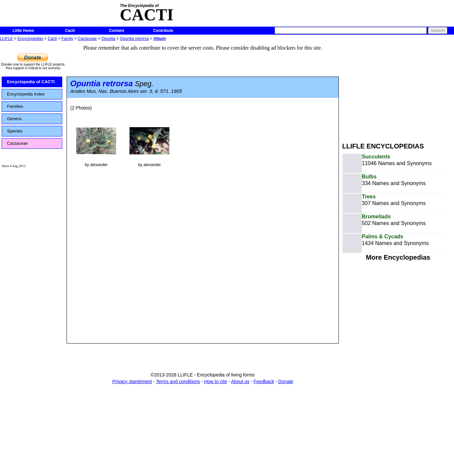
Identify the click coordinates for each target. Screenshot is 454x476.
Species (15, 131)
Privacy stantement (132, 381)
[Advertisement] (398, 89)
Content (116, 31)
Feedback (264, 381)
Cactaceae (87, 39)
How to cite (216, 381)
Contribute (163, 31)
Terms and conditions (178, 381)
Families (15, 106)
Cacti (70, 31)
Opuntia (109, 39)
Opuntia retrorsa (134, 39)
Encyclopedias (30, 39)
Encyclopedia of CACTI (31, 82)
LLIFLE (6, 39)
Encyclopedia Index (26, 94)
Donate (286, 381)
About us (240, 381)
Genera (14, 119)
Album (160, 39)
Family (67, 39)
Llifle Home (23, 31)
